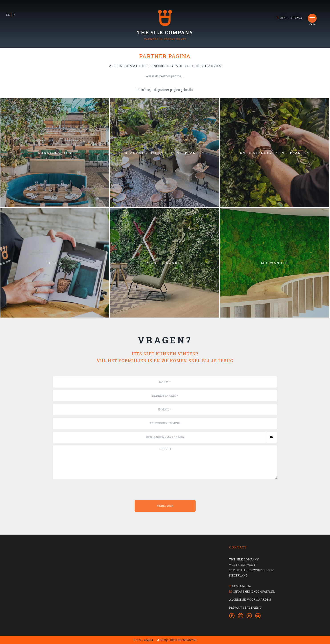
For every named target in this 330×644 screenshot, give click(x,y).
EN (14, 15)
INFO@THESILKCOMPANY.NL (178, 640)
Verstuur (165, 525)
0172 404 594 (242, 586)
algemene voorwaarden (250, 600)
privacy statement (245, 608)
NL (8, 15)
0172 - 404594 (144, 640)
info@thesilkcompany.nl (254, 592)
